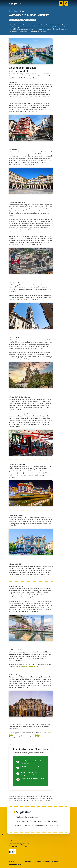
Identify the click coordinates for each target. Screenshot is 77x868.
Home (11, 11)
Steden (16, 11)
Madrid (37, 737)
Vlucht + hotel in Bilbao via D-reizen (33, 779)
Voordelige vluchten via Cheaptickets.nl (29, 774)
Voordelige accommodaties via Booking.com (31, 762)
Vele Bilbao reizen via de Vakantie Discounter (32, 768)
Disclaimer (28, 862)
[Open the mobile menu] (60, 4)
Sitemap (38, 862)
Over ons (47, 862)
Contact (55, 862)
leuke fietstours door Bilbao (28, 667)
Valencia (22, 737)
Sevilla (37, 735)
